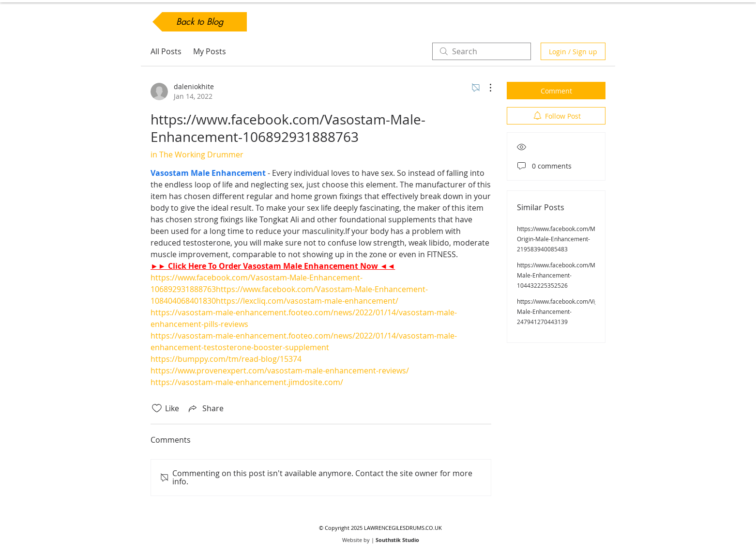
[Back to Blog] (200, 22)
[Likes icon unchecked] (157, 408)
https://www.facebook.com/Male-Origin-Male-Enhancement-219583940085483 (561, 239)
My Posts (210, 51)
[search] (482, 51)
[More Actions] (485, 88)
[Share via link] (205, 408)
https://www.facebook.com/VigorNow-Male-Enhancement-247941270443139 (567, 311)
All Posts (166, 51)
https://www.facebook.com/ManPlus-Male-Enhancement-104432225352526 (566, 275)
